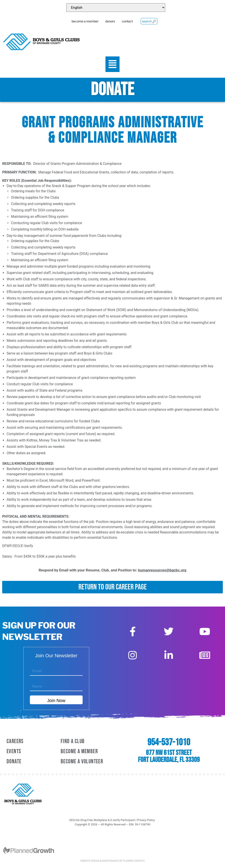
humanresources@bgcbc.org (162, 570)
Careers (15, 741)
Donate (14, 762)
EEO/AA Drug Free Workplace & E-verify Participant (102, 820)
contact (127, 21)
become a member (85, 21)
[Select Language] (116, 8)
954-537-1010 (169, 742)
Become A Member (79, 752)
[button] (113, 64)
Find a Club (73, 741)
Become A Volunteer (82, 762)
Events (14, 752)
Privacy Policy (146, 820)
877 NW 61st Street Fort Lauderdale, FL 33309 (169, 756)
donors (110, 21)
